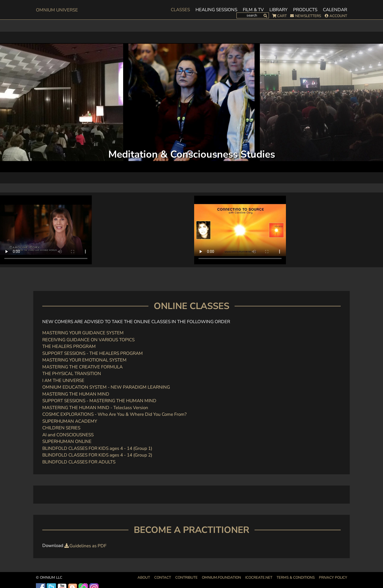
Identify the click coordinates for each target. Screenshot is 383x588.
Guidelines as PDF (88, 546)
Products (305, 10)
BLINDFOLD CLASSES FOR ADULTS (79, 462)
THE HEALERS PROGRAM (69, 346)
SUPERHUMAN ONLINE (67, 441)
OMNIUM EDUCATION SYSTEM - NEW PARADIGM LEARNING (106, 387)
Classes (180, 10)
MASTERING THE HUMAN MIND (76, 394)
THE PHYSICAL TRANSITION (72, 374)
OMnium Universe (57, 10)
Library (278, 10)
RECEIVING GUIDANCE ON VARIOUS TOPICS (88, 340)
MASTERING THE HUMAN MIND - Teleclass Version (95, 408)
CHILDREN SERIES (61, 428)
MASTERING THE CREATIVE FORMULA (82, 367)
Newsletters (308, 16)
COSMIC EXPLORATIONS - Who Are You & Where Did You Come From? (115, 414)
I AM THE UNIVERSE (63, 381)
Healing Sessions (216, 10)
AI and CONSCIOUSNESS (68, 435)
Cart (282, 16)
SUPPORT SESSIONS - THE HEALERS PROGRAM (93, 353)
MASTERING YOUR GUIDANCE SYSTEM (83, 333)
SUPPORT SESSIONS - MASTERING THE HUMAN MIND (99, 401)
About (144, 577)
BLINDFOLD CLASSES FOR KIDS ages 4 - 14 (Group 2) (97, 455)
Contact (163, 577)
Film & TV (253, 10)
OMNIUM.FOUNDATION (221, 577)
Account (338, 16)
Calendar (335, 10)
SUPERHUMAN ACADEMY (70, 421)
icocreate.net (259, 577)
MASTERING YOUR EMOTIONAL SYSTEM (84, 360)
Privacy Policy (333, 577)
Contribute (186, 577)
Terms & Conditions (296, 577)
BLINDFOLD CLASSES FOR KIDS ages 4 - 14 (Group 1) (97, 448)
